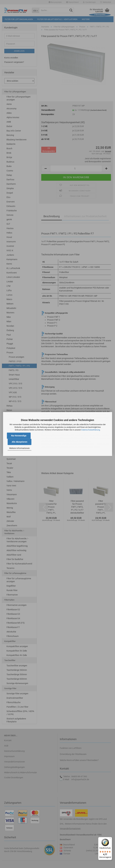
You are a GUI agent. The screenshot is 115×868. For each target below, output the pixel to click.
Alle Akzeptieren (20, 442)
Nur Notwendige (19, 436)
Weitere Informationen (19, 448)
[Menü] (110, 839)
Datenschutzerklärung (91, 430)
